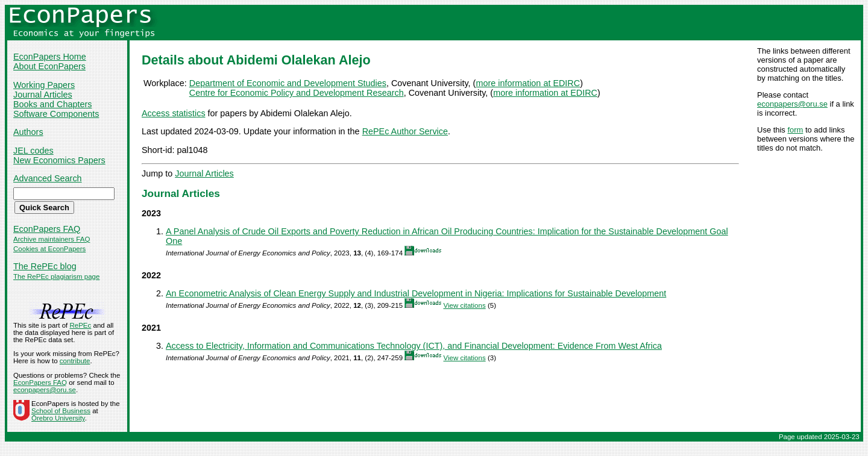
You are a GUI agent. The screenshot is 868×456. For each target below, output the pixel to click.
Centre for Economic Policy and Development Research (297, 93)
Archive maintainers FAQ (52, 239)
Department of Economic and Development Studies (288, 83)
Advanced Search (48, 178)
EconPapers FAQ (47, 229)
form (795, 130)
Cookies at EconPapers (49, 249)
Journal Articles (43, 95)
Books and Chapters (52, 104)
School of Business (61, 411)
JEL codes (33, 151)
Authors (28, 132)
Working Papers (44, 85)
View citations (464, 305)
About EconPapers (49, 66)
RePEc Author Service (405, 131)
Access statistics (174, 113)
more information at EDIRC (528, 83)
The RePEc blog (45, 266)
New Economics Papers (59, 160)
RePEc (80, 325)
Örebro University (58, 418)
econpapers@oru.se (792, 104)
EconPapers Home (50, 57)
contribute (75, 361)
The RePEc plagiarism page (56, 276)
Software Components (56, 114)
